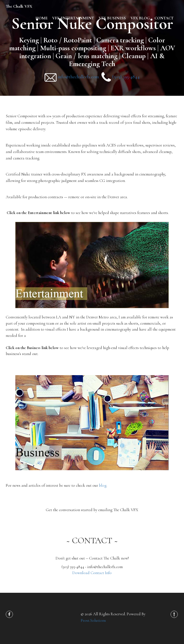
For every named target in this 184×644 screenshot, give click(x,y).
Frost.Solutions (93, 620)
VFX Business (112, 18)
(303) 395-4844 (126, 77)
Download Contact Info (92, 573)
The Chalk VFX (19, 6)
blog (103, 485)
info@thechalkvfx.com (78, 77)
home (41, 18)
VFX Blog (140, 18)
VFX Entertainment (73, 18)
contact (164, 18)
